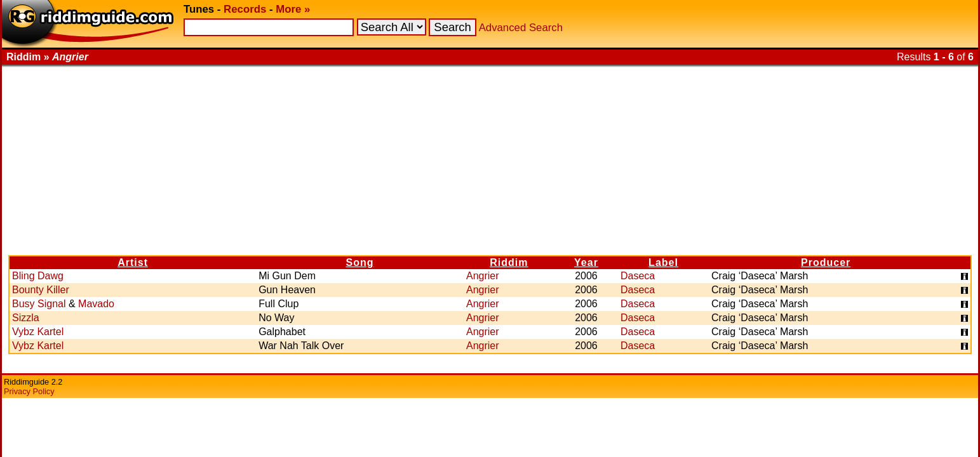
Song (360, 262)
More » (293, 9)
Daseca (638, 276)
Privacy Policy (29, 391)
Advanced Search (521, 28)
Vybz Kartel (38, 332)
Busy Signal (39, 304)
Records (245, 9)
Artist (133, 262)
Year (586, 262)
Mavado (96, 304)
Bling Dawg (38, 276)
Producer (826, 262)
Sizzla (26, 318)
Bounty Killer (41, 290)
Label (663, 262)
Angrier (483, 276)
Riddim (509, 262)
